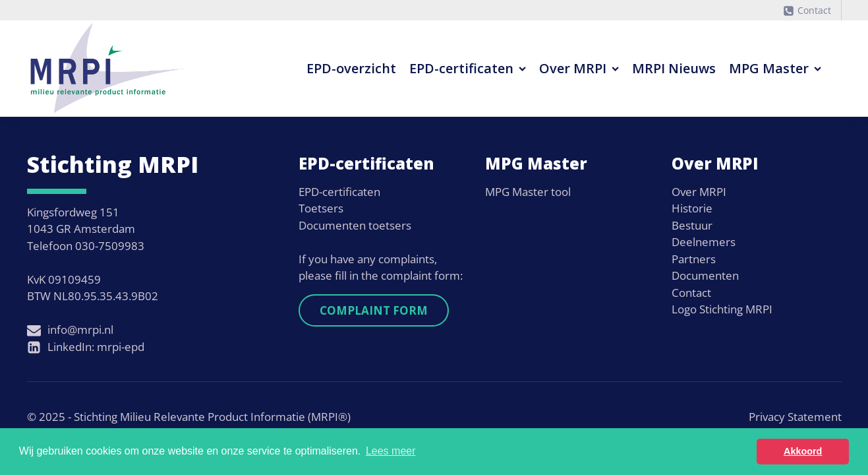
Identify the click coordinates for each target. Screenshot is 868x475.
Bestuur (692, 225)
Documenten (705, 275)
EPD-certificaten (468, 68)
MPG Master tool (528, 192)
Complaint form (374, 310)
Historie (692, 208)
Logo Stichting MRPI (722, 309)
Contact (814, 10)
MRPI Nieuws (674, 68)
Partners (694, 259)
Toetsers (321, 208)
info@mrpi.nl (80, 330)
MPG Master (775, 68)
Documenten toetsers (355, 225)
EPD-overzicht (351, 68)
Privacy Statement (795, 417)
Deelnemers (704, 242)
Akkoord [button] (803, 451)
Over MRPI (579, 68)
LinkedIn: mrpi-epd (96, 347)
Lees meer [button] (391, 451)
